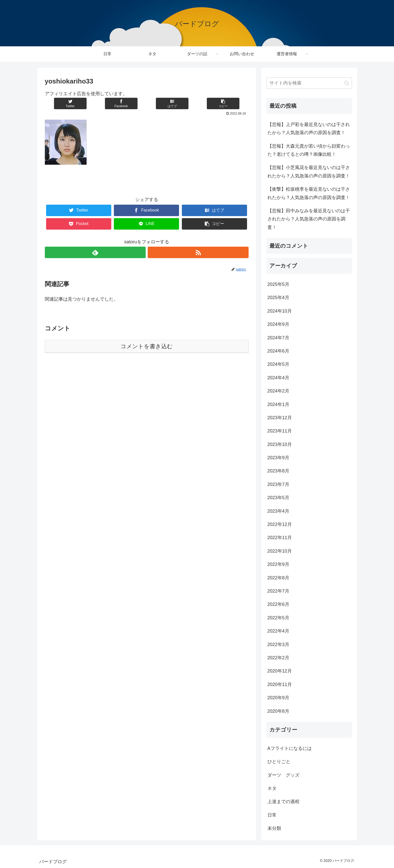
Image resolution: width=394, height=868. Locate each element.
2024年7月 (278, 338)
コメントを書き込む (147, 346)
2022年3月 (278, 645)
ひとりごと (279, 762)
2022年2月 (278, 658)
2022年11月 (280, 538)
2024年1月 (278, 404)
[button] (347, 83)
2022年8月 (278, 578)
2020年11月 (280, 684)
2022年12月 (280, 524)
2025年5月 (278, 284)
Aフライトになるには (290, 748)
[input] (309, 83)
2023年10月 (280, 444)
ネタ (272, 788)
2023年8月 (278, 471)
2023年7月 (278, 484)
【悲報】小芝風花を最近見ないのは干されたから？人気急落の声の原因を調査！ (309, 172)
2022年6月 (278, 604)
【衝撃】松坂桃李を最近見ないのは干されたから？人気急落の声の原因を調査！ (309, 193)
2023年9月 (278, 458)
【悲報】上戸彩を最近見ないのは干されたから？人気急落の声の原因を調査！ (309, 129)
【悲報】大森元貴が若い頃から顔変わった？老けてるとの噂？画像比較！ (309, 150)
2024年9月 (278, 324)
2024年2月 (278, 391)
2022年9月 (278, 564)
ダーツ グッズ (283, 775)
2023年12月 (280, 418)
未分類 (274, 828)
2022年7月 (278, 591)
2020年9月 (278, 698)
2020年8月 (278, 711)
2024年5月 (278, 364)
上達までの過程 (283, 802)
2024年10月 (280, 311)
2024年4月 (278, 378)
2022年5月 (278, 618)
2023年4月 (278, 511)
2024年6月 (278, 351)
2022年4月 (278, 631)
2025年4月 (278, 298)
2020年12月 (280, 671)
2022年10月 (280, 551)
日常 (272, 815)
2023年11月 (280, 431)
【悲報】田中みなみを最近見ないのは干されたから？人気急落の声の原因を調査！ (309, 219)
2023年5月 (278, 498)
